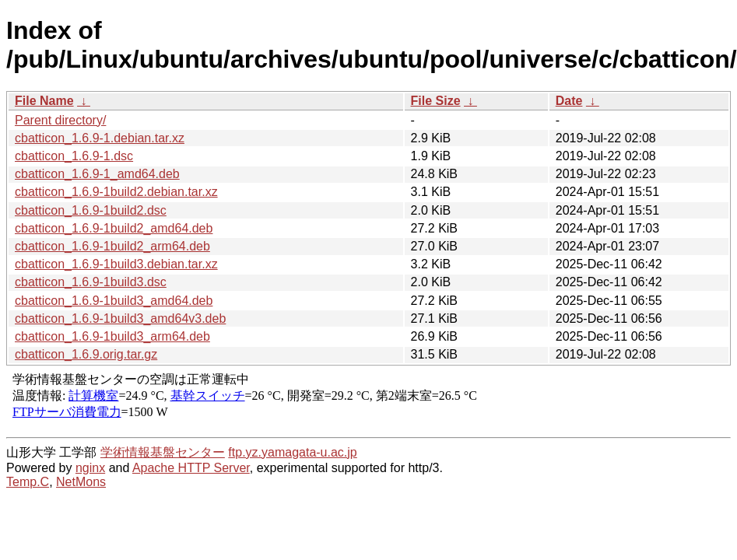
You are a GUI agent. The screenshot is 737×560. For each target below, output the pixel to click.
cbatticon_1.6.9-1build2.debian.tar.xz (116, 192)
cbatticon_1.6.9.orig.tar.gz (86, 354)
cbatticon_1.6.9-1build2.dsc (91, 210)
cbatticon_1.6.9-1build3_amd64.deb (114, 301)
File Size (436, 101)
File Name (44, 101)
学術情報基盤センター (163, 452)
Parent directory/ (60, 120)
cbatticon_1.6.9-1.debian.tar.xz (100, 138)
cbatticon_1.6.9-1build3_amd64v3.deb (120, 318)
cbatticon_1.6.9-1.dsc (74, 156)
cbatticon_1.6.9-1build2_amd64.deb (114, 228)
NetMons (81, 482)
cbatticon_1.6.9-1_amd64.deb (97, 174)
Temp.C (28, 482)
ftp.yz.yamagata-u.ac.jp (292, 452)
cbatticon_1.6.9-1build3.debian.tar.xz (116, 264)
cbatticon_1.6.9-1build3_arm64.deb (112, 336)
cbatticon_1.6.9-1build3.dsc (91, 282)
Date (569, 101)
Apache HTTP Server (191, 468)
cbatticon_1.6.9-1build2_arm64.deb (112, 246)
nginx (90, 468)
